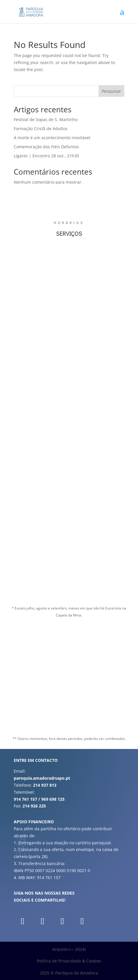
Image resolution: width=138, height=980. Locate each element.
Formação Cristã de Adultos (41, 129)
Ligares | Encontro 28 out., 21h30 (46, 156)
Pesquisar (111, 91)
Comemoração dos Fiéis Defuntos (46, 147)
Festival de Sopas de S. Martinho (46, 119)
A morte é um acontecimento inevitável (52, 138)
